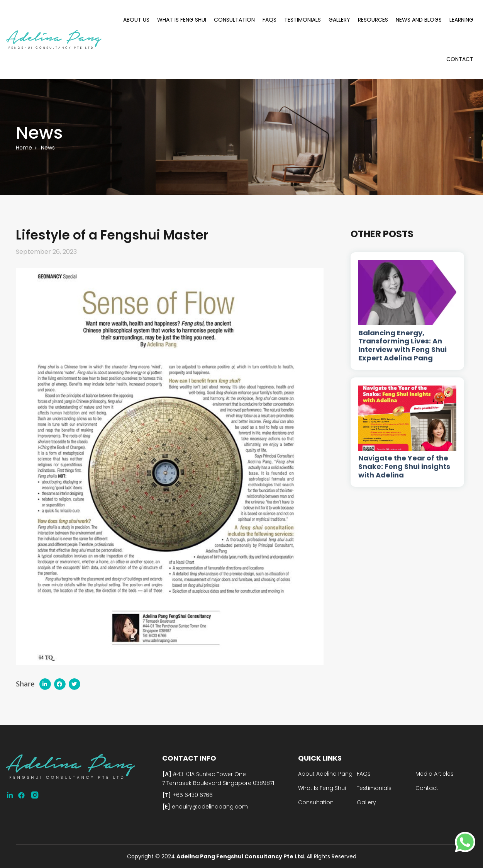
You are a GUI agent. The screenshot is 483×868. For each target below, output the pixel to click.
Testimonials (303, 20)
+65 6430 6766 (192, 795)
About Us (136, 20)
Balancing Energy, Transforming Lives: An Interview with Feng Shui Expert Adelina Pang (402, 345)
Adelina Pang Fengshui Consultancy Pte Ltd (240, 856)
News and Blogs (419, 20)
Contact (460, 59)
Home (24, 148)
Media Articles (435, 774)
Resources (373, 20)
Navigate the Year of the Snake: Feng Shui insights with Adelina (404, 466)
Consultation (234, 20)
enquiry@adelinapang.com (209, 807)
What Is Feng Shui (182, 20)
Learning (461, 20)
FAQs (269, 20)
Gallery (339, 20)
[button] (45, 684)
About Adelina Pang (325, 774)
